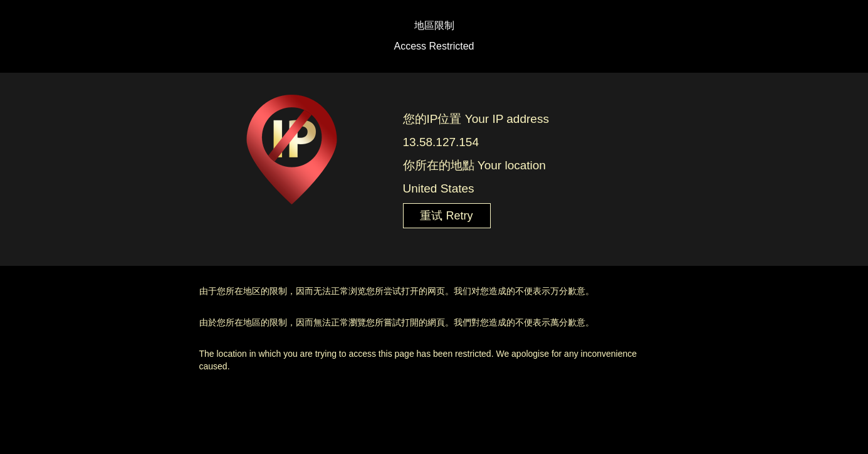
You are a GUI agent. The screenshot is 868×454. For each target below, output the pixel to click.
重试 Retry (446, 216)
